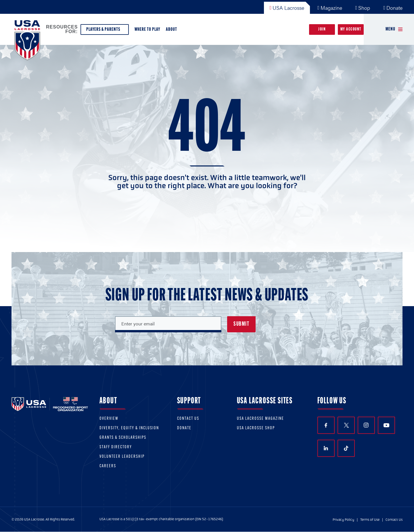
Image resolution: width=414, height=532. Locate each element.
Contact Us (188, 419)
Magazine (330, 8)
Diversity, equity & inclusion (129, 428)
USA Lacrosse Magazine (260, 419)
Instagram (366, 425)
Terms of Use (370, 520)
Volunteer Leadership (122, 457)
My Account (351, 29)
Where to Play (147, 29)
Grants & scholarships (123, 438)
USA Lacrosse (287, 8)
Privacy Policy (343, 520)
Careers (108, 466)
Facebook (326, 425)
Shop (363, 8)
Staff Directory (116, 447)
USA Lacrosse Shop (256, 428)
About (173, 31)
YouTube (386, 425)
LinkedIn (326, 448)
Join (322, 29)
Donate (393, 8)
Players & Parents (105, 31)
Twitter (346, 425)
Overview (109, 419)
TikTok (346, 448)
